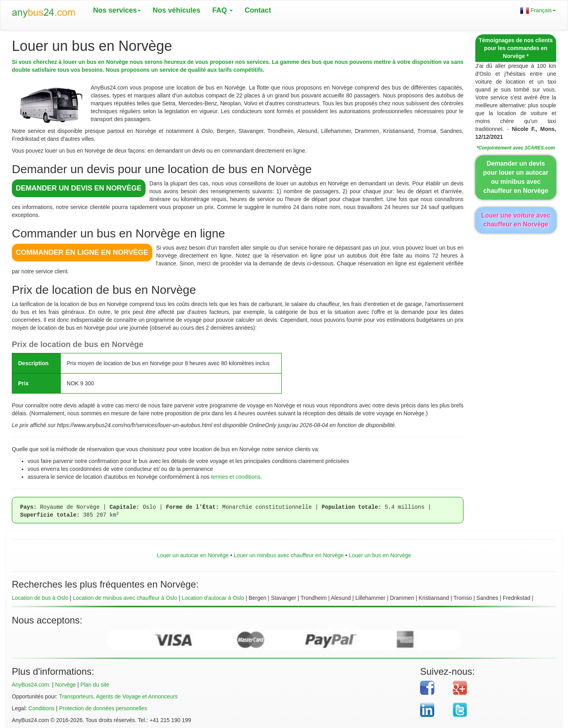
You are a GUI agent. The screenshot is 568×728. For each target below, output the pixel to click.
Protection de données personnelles (103, 708)
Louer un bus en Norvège (380, 555)
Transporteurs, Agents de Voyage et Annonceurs (119, 696)
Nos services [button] (117, 10)
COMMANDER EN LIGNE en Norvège (82, 252)
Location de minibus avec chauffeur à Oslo (125, 598)
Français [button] (538, 10)
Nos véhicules (177, 10)
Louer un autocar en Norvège (193, 555)
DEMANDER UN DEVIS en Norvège (79, 188)
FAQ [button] (222, 10)
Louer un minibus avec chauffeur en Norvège (289, 555)
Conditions (41, 708)
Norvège (65, 685)
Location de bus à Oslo (40, 598)
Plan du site (95, 685)
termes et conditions (236, 477)
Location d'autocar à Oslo (213, 598)
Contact (258, 10)
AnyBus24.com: (31, 685)
